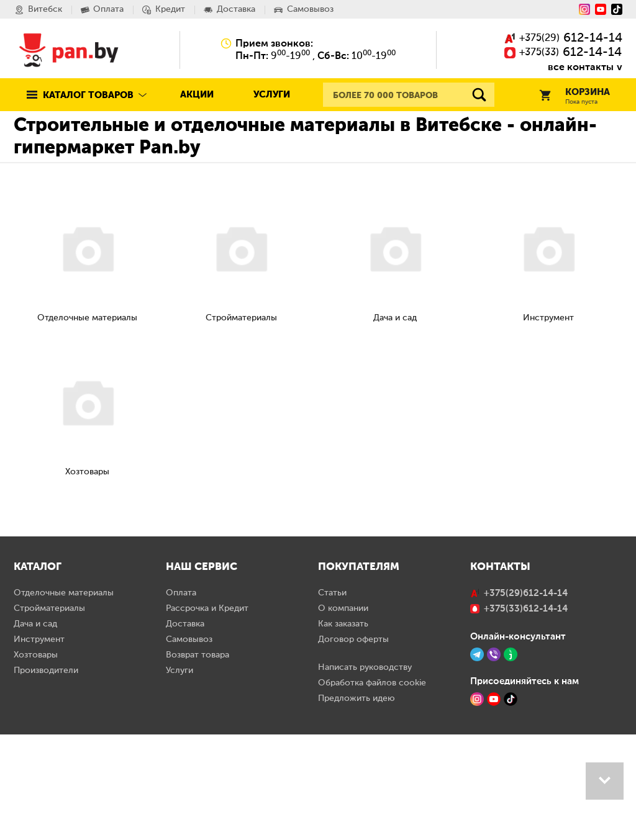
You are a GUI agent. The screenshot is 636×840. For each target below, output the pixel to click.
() (563, 39)
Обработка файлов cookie (372, 788)
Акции (197, 95)
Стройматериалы (49, 714)
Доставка (185, 729)
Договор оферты (353, 745)
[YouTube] (601, 9)
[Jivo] (511, 760)
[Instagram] (584, 9)
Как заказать (343, 729)
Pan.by (69, 50)
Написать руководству (365, 773)
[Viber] (494, 760)
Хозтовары (36, 761)
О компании (343, 714)
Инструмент (39, 745)
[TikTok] (511, 805)
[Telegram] (477, 760)
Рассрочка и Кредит (207, 714)
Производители (46, 776)
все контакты (581, 67)
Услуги (272, 95)
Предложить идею (357, 804)
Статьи (332, 698)
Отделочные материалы (64, 698)
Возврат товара (198, 761)
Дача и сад (35, 729)
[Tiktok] (617, 9)
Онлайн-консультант (518, 742)
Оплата (181, 698)
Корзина (575, 97)
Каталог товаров (88, 95)
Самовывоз (189, 745)
